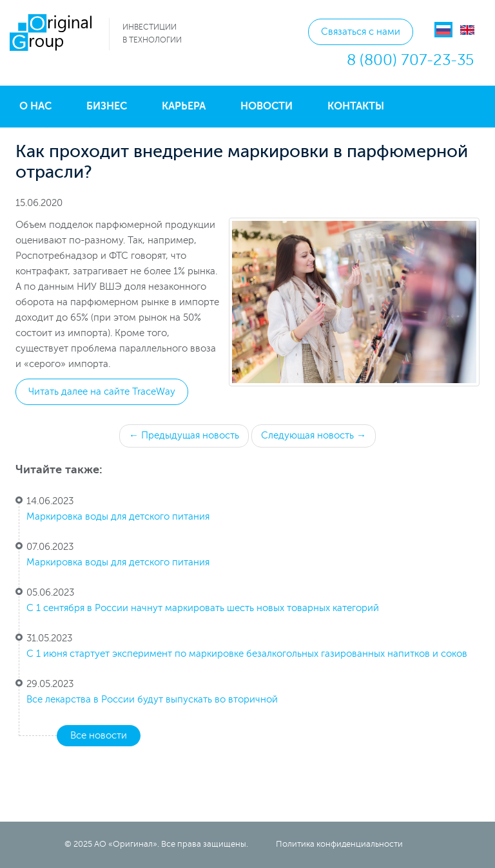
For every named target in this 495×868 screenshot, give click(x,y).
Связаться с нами (361, 32)
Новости (267, 106)
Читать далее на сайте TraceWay (102, 392)
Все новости (99, 736)
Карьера (184, 106)
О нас (35, 106)
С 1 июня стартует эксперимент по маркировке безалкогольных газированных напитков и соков (247, 654)
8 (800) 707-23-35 (410, 60)
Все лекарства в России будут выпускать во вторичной (152, 700)
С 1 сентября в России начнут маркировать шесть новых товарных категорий (203, 608)
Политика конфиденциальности (339, 844)
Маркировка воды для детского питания (118, 517)
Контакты (356, 106)
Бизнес (107, 106)
